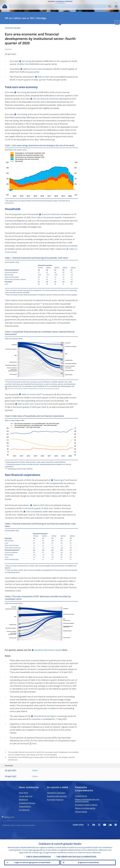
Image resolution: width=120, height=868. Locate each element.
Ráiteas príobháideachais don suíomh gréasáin (87, 800)
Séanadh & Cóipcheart (56, 793)
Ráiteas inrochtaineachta (85, 808)
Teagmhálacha (25, 806)
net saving (27, 61)
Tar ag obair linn (26, 796)
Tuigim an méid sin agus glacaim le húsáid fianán (32, 862)
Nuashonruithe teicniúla (57, 796)
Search (110, 6)
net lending (22, 114)
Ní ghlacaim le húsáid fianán (88, 862)
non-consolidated (34, 512)
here (34, 744)
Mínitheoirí (23, 800)
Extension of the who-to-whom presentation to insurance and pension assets (33, 388)
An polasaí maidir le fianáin (86, 805)
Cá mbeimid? (24, 810)
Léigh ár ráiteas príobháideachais (39, 856)
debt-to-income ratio (32, 69)
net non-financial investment (46, 99)
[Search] (59, 6)
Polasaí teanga (81, 812)
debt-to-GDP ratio (46, 77)
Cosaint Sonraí (81, 796)
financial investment (51, 214)
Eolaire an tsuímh (9, 817)
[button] (116, 2)
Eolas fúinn (24, 793)
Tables (35, 770)
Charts (35, 776)
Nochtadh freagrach (55, 800)
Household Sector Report (45, 716)
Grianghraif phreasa (27, 803)
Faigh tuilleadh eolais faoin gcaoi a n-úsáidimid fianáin (76, 856)
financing (58, 480)
